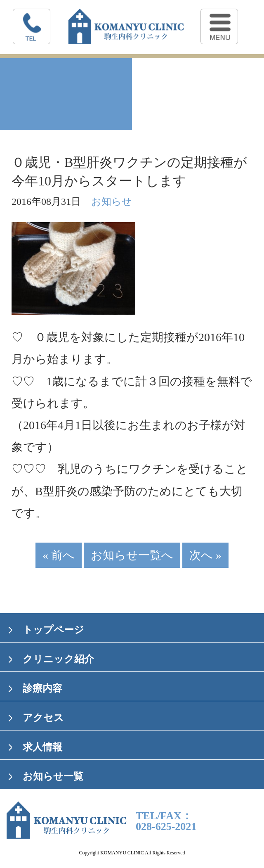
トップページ (53, 630)
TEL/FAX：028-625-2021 (166, 821)
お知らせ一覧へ (132, 555)
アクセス (43, 718)
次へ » (205, 555)
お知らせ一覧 (53, 776)
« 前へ (59, 555)
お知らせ (112, 202)
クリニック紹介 (58, 659)
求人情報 (42, 747)
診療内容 (42, 688)
